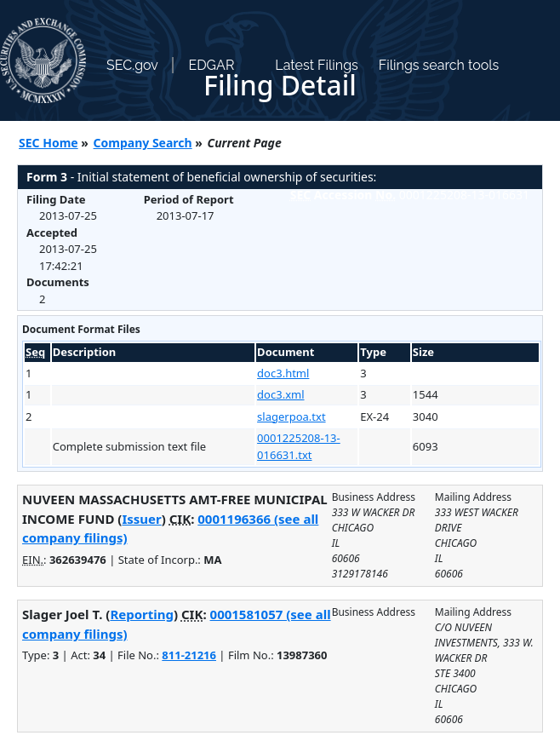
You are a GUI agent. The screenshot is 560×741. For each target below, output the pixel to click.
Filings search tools (439, 65)
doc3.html (283, 373)
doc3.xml (280, 394)
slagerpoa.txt (291, 416)
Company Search (143, 143)
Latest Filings (316, 65)
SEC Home (49, 143)
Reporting (142, 614)
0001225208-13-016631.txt (299, 446)
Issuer (141, 519)
